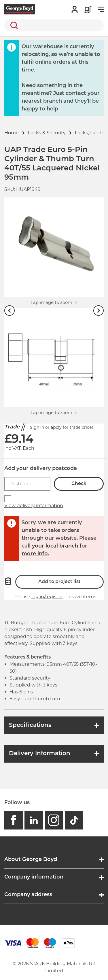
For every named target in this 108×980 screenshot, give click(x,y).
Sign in (37, 427)
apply (56, 427)
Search (13, 25)
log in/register (47, 597)
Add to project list (59, 582)
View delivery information (34, 506)
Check (79, 484)
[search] (54, 25)
